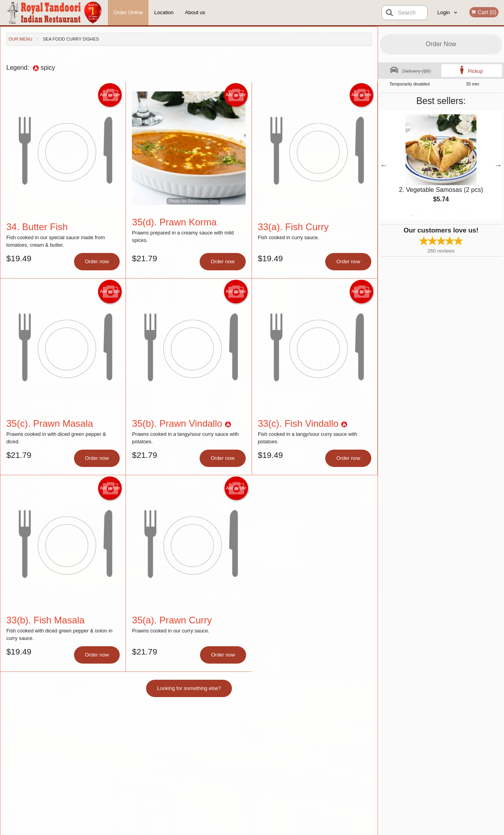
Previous (384, 165)
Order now (97, 261)
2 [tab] (423, 216)
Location (164, 12)
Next (498, 165)
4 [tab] (447, 216)
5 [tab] (459, 216)
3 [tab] (435, 216)
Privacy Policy (223, 829)
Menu (232, 734)
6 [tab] (471, 216)
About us (195, 12)
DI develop (264, 808)
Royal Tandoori (89, 723)
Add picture (110, 95)
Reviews (300, 743)
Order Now (441, 44)
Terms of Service (265, 829)
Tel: (377, 753)
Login (444, 12)
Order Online (128, 12)
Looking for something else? (189, 688)
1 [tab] (411, 216)
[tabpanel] (441, 165)
